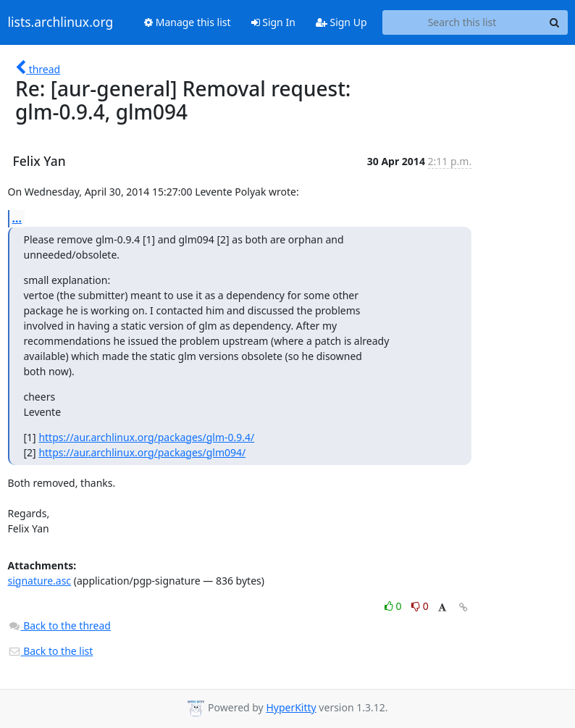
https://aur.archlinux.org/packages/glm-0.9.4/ (146, 437)
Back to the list (51, 651)
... (17, 218)
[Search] (555, 22)
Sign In (273, 22)
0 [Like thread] (394, 606)
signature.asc (40, 581)
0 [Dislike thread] (420, 606)
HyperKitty (291, 707)
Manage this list (188, 22)
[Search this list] (462, 22)
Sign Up (341, 22)
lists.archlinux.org (61, 22)
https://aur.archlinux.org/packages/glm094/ (142, 452)
